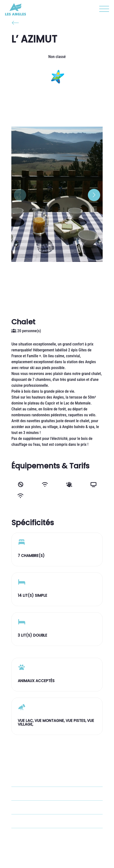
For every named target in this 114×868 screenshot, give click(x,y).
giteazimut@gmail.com (40, 821)
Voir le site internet (37, 835)
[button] (103, 10)
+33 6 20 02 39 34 (36, 794)
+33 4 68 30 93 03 (36, 807)
